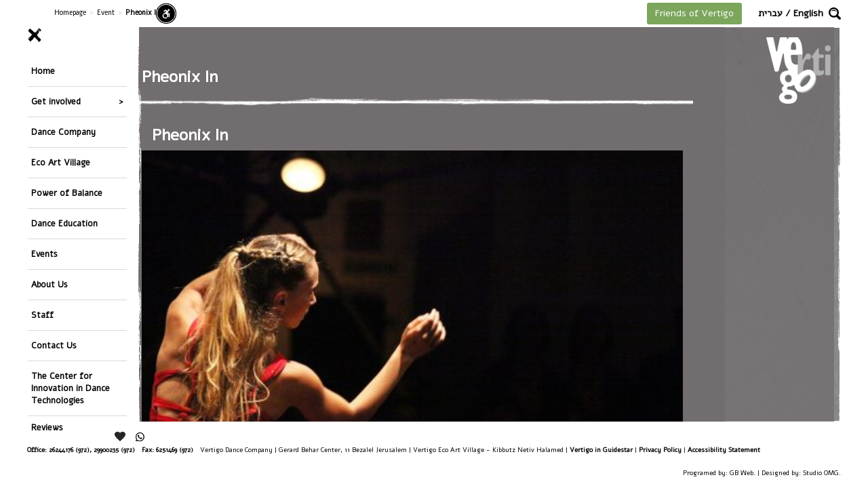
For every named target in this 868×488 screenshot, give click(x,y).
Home (43, 71)
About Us (50, 284)
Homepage (70, 13)
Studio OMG (821, 473)
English (808, 13)
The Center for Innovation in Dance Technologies (71, 388)
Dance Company (63, 132)
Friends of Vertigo (694, 13)
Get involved (56, 101)
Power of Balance (67, 193)
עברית (770, 13)
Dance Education (64, 223)
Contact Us (54, 345)
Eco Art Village (61, 162)
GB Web (742, 473)
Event (106, 13)
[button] (835, 14)
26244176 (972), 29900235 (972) (92, 450)
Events (44, 254)
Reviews (47, 427)
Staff (42, 315)
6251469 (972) (175, 450)
